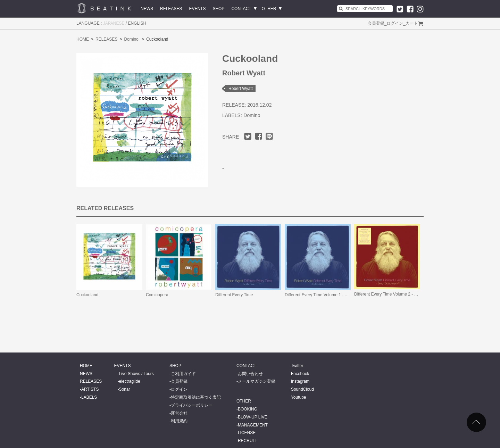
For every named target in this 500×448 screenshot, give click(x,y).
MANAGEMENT (253, 425)
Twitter (297, 366)
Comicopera (157, 295)
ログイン (395, 23)
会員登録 (376, 23)
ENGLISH (137, 23)
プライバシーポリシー (192, 405)
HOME (83, 39)
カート (412, 23)
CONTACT (241, 9)
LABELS (89, 397)
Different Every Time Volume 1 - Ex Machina (326, 295)
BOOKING (248, 409)
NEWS (147, 9)
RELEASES (171, 9)
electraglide (129, 381)
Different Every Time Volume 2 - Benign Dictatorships (403, 294)
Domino (131, 39)
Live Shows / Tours (136, 374)
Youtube (299, 397)
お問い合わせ (250, 374)
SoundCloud (302, 389)
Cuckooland (87, 295)
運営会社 (179, 413)
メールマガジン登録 (257, 381)
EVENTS (197, 9)
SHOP (218, 9)
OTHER (269, 9)
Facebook (300, 374)
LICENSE (247, 433)
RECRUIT (247, 441)
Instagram (300, 381)
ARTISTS (90, 389)
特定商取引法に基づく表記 (196, 397)
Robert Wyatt (241, 89)
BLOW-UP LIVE (253, 417)
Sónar (124, 389)
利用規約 (179, 421)
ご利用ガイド (183, 374)
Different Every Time (234, 295)
